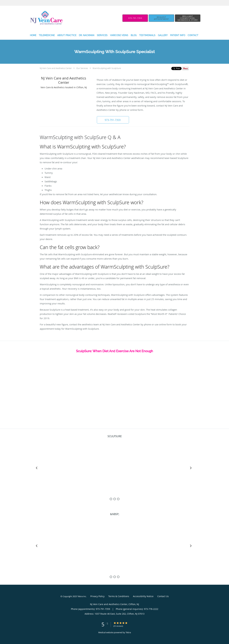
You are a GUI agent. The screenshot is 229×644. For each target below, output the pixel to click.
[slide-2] (118, 499)
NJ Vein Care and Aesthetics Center (56, 68)
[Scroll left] (37, 468)
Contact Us (163, 596)
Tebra (128, 632)
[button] (161, 18)
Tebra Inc (82, 596)
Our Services (82, 68)
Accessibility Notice (143, 596)
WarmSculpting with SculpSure (107, 68)
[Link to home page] (40, 18)
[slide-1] (115, 499)
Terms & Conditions (119, 596)
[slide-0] (111, 499)
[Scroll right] (191, 468)
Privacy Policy (97, 596)
